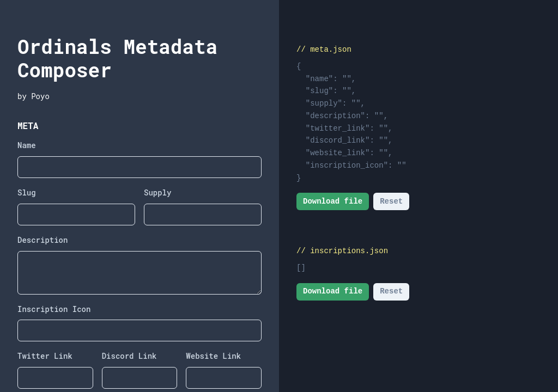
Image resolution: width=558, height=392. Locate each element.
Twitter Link (45, 356)
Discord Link (129, 356)
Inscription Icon (54, 309)
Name (27, 145)
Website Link (213, 356)
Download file (333, 201)
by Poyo (34, 96)
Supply (157, 192)
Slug (27, 192)
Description (43, 240)
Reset (391, 201)
